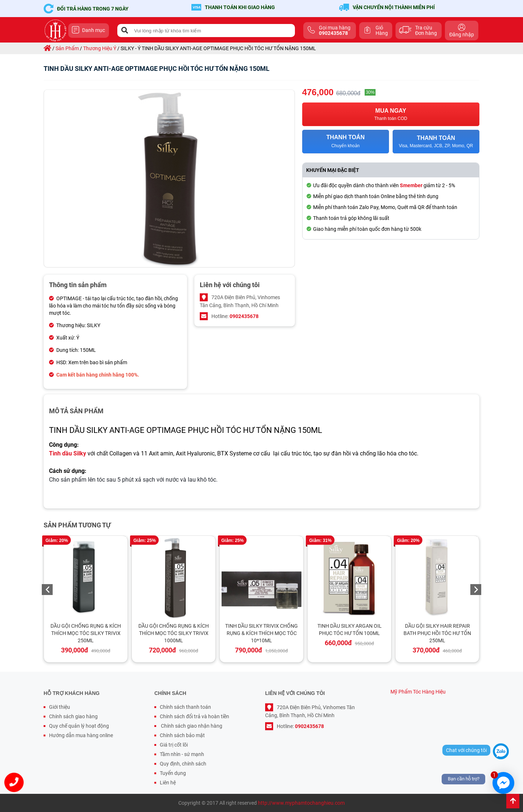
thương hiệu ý (100, 48)
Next (476, 590)
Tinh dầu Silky (68, 453)
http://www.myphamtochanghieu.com (301, 803)
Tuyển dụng (173, 773)
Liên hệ (168, 783)
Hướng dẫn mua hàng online (81, 735)
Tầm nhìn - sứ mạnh (182, 754)
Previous (47, 590)
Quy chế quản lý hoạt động (79, 726)
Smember (411, 185)
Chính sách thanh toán (185, 707)
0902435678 (244, 316)
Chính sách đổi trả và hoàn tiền (194, 716)
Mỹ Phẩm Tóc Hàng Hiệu (418, 692)
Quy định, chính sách (183, 764)
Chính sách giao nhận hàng (191, 726)
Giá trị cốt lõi (174, 745)
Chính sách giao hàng (73, 716)
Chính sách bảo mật (182, 735)
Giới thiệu (60, 707)
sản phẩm (67, 48)
